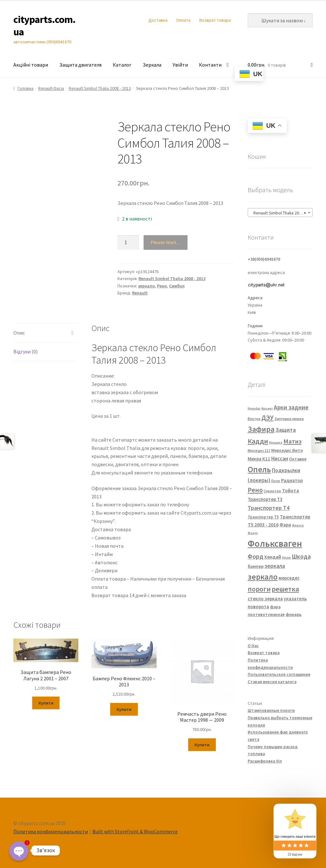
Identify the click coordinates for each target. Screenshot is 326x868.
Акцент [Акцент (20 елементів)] (267, 408)
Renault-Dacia (51, 88)
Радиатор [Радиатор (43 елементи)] (292, 480)
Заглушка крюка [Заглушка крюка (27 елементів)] (289, 419)
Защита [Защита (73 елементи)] (286, 430)
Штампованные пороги (271, 710)
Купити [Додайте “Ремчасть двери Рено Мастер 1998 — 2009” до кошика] (202, 745)
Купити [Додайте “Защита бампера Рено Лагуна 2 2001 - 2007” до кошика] (46, 703)
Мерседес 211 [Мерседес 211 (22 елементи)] (259, 451)
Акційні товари (31, 65)
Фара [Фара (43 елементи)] (285, 525)
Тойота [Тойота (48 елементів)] (291, 490)
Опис (19, 333)
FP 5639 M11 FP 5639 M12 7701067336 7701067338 (125, 432)
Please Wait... (165, 242)
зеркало (146, 286)
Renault (140, 293)
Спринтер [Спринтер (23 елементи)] (272, 491)
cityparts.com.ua (44, 26)
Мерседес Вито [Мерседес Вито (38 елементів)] (287, 450)
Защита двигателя (80, 65)
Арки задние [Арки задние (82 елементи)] (291, 407)
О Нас (253, 646)
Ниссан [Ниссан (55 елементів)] (280, 459)
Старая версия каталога (272, 682)
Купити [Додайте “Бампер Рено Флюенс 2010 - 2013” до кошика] (124, 709)
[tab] (46, 333)
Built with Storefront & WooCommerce (135, 831)
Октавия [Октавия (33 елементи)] (298, 459)
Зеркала (152, 65)
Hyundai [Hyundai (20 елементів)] (254, 408)
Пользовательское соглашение (279, 674)
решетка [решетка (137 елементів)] (285, 589)
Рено (162, 286)
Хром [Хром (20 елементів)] (286, 557)
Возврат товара (215, 20)
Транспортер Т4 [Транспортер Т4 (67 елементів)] (269, 508)
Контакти (210, 65)
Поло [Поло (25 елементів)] (276, 481)
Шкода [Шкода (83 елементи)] (301, 556)
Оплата (183, 20)
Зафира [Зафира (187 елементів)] (261, 429)
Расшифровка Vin (265, 761)
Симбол (177, 286)
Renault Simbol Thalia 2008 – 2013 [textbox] (281, 213)
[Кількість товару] (128, 242)
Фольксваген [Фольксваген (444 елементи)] (275, 543)
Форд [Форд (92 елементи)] (255, 556)
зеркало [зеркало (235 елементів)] (263, 577)
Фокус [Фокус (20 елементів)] (253, 533)
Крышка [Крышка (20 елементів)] (276, 442)
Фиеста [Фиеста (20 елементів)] (298, 525)
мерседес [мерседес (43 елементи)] (289, 578)
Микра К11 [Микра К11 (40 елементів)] (259, 459)
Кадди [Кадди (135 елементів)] (258, 441)
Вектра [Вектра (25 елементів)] (254, 419)
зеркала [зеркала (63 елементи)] (275, 566)
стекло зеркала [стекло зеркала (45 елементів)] (265, 599)
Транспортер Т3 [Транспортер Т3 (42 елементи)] (265, 499)
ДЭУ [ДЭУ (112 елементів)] (267, 418)
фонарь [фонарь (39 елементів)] (294, 614)
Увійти (180, 65)
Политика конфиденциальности (51, 831)
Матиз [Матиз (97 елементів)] (292, 441)
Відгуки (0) (25, 351)
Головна (25, 88)
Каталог (122, 65)
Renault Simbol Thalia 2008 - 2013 (100, 88)
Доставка (158, 20)
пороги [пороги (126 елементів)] (259, 589)
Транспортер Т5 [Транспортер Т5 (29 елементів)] (263, 517)
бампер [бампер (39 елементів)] (256, 566)
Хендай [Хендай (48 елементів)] (273, 557)
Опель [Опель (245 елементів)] (259, 469)
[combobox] (280, 213)
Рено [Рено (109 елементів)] (255, 490)
